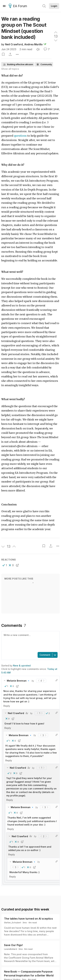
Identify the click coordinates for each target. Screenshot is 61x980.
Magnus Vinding (12, 976)
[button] (5, 565)
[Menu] (4, 6)
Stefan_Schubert (13, 919)
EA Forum (18, 6)
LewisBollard (10, 946)
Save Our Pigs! (13, 942)
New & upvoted (22, 666)
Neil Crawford (14, 44)
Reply (7, 702)
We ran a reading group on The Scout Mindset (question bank (24, 28)
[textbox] (30, 641)
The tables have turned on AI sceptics (28, 915)
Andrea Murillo (33, 44)
